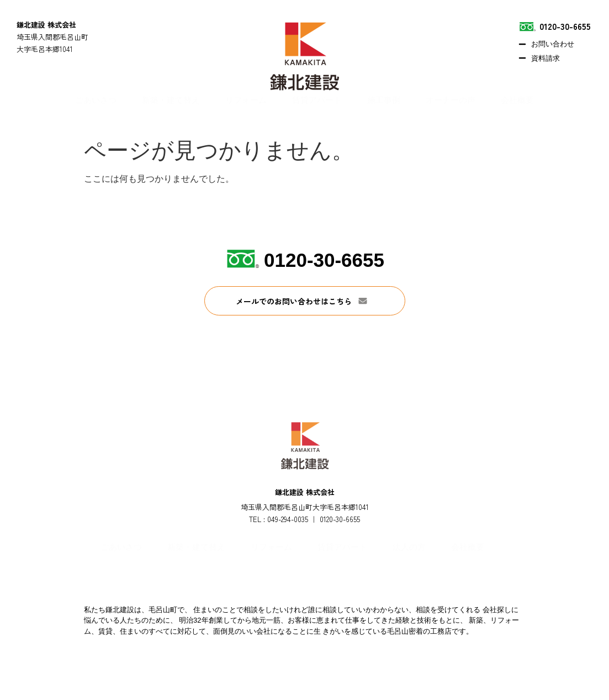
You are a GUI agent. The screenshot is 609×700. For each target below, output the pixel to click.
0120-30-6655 (324, 260)
